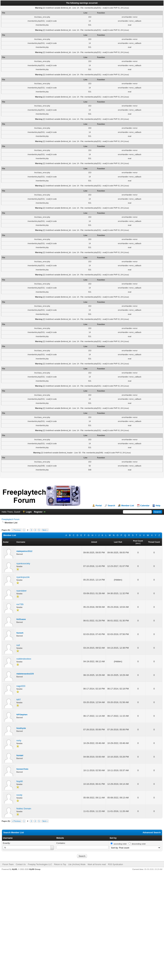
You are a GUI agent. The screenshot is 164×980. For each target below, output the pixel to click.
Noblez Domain (24, 809)
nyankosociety (23, 563)
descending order (139, 844)
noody (19, 795)
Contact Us (21, 864)
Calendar (145, 506)
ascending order (120, 844)
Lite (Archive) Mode (77, 864)
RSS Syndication (115, 864)
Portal (99, 506)
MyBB (14, 869)
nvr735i (20, 604)
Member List (128, 506)
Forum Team (8, 864)
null (18, 645)
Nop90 (20, 781)
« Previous (16, 530)
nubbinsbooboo (24, 659)
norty (19, 740)
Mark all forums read (97, 864)
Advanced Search (152, 832)
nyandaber (21, 591)
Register (38, 512)
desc (138, 543)
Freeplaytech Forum (11, 519)
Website (60, 838)
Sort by (113, 838)
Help (158, 506)
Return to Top (60, 864)
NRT (19, 700)
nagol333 (21, 686)
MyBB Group (35, 869)
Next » (45, 530)
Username (8, 838)
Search (111, 506)
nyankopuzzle (23, 577)
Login (29, 512)
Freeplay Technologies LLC (40, 864)
